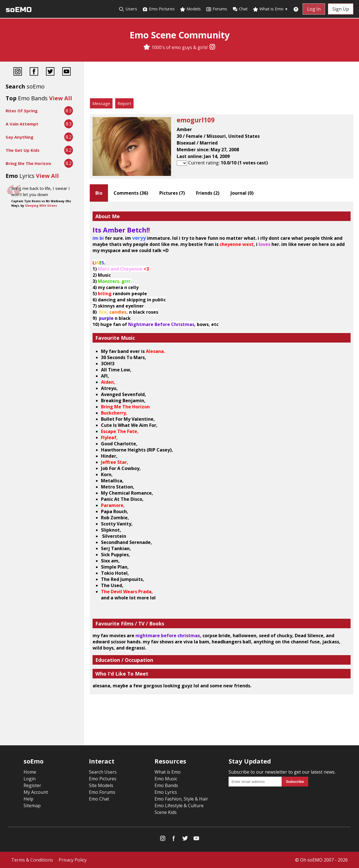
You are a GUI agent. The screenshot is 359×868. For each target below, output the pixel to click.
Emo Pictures (158, 9)
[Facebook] (34, 72)
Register (32, 785)
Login (30, 779)
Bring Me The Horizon (28, 163)
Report (124, 103)
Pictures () (172, 193)
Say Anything (19, 137)
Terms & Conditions (32, 860)
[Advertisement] (222, 81)
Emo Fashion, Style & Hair (181, 799)
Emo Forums (102, 792)
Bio (99, 193)
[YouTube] (66, 72)
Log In (314, 9)
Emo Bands (166, 785)
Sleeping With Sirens (41, 206)
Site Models (101, 785)
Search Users (103, 772)
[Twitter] (50, 72)
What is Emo (270, 9)
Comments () (131, 193)
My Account (36, 792)
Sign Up (341, 9)
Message (101, 103)
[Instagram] (212, 47)
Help (28, 799)
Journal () (242, 193)
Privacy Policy (73, 860)
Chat (240, 9)
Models (190, 9)
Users (128, 9)
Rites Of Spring (22, 111)
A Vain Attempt (22, 124)
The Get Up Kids (23, 150)
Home (30, 772)
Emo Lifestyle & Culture (179, 806)
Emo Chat (99, 799)
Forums (217, 9)
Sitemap (32, 806)
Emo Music (166, 779)
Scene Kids (166, 812)
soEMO (19, 10)
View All (61, 98)
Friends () (208, 193)
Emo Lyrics (166, 792)
